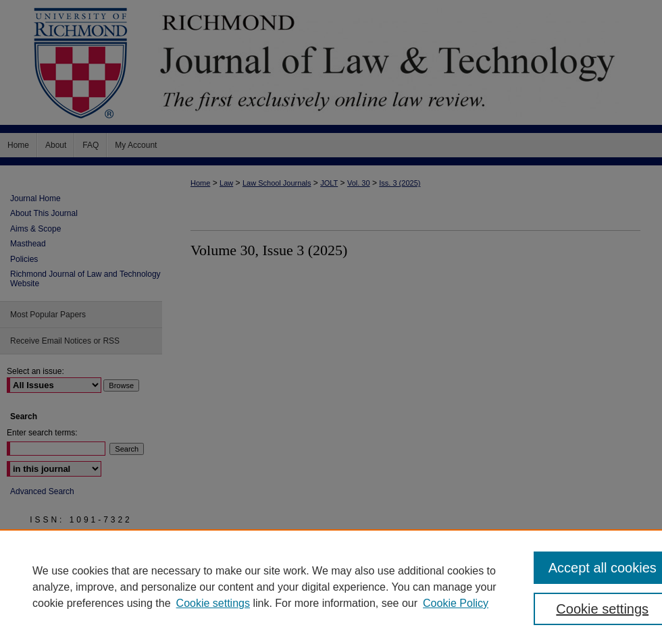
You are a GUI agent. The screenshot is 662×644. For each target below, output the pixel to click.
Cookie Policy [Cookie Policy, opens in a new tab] (456, 603)
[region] (331, 587)
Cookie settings (213, 603)
